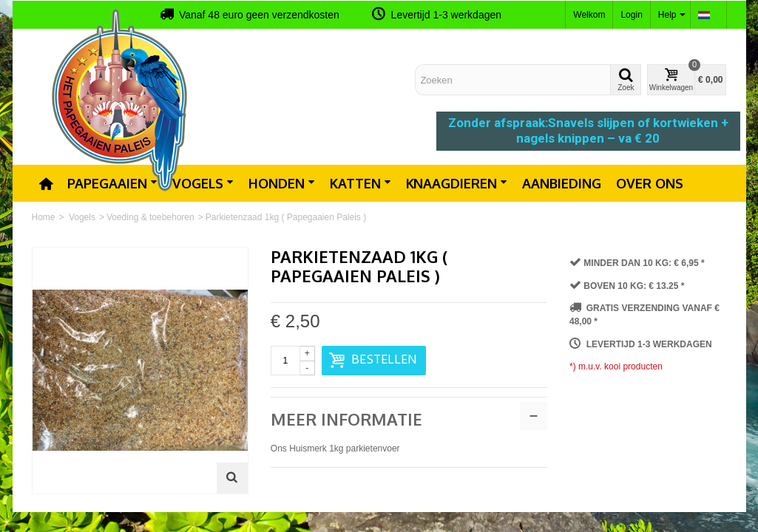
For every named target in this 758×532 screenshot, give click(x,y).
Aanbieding (562, 183)
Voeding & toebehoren (150, 217)
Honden (282, 183)
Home (44, 217)
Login (631, 15)
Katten (361, 183)
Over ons (650, 183)
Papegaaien (112, 183)
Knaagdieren (457, 183)
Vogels (203, 183)
